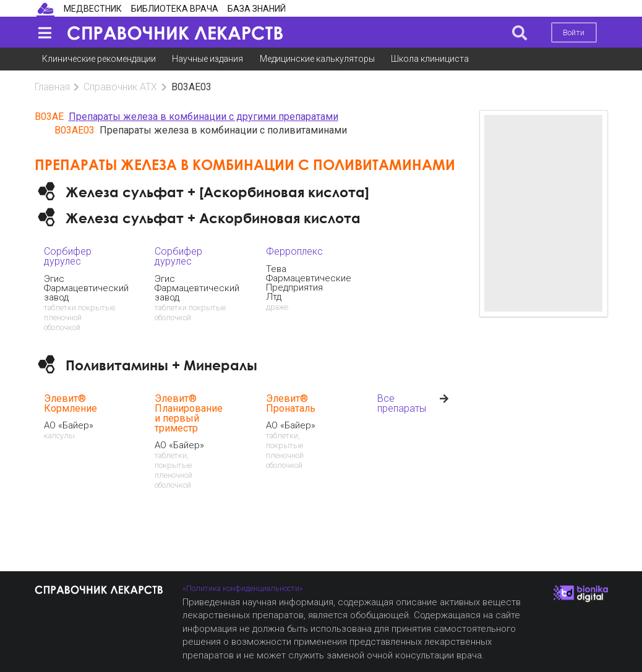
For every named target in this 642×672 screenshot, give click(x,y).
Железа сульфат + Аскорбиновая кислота (213, 218)
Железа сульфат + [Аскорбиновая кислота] (217, 192)
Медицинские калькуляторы (317, 59)
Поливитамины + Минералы (161, 365)
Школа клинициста (430, 59)
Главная (52, 87)
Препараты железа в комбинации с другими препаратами (203, 117)
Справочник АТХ (120, 87)
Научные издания (208, 59)
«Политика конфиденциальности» (243, 588)
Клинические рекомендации (99, 59)
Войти (574, 32)
